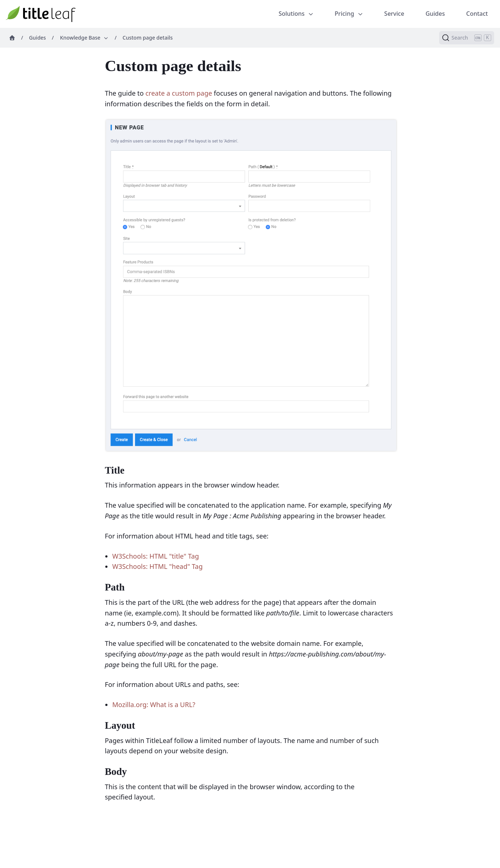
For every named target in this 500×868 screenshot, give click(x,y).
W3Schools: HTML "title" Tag (156, 556)
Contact (477, 14)
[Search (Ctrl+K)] (467, 38)
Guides (435, 14)
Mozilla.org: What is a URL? (154, 705)
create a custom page (179, 93)
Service (394, 14)
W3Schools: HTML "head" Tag (158, 566)
